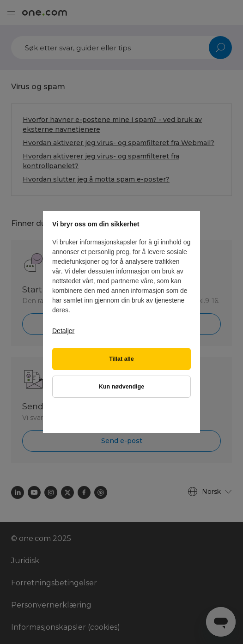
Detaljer (63, 331)
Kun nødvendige (122, 387)
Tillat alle (121, 359)
